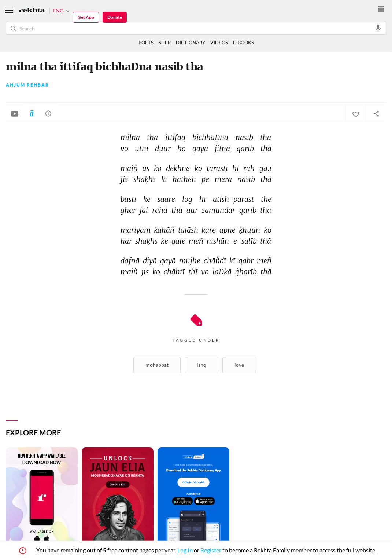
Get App (86, 17)
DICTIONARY (191, 43)
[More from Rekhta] (381, 8)
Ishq (201, 365)
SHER (165, 43)
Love (239, 365)
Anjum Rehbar (27, 85)
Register (211, 550)
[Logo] (32, 11)
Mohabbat (157, 365)
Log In (185, 550)
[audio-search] (378, 28)
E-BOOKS (243, 43)
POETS (146, 43)
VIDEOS (219, 43)
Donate (115, 17)
